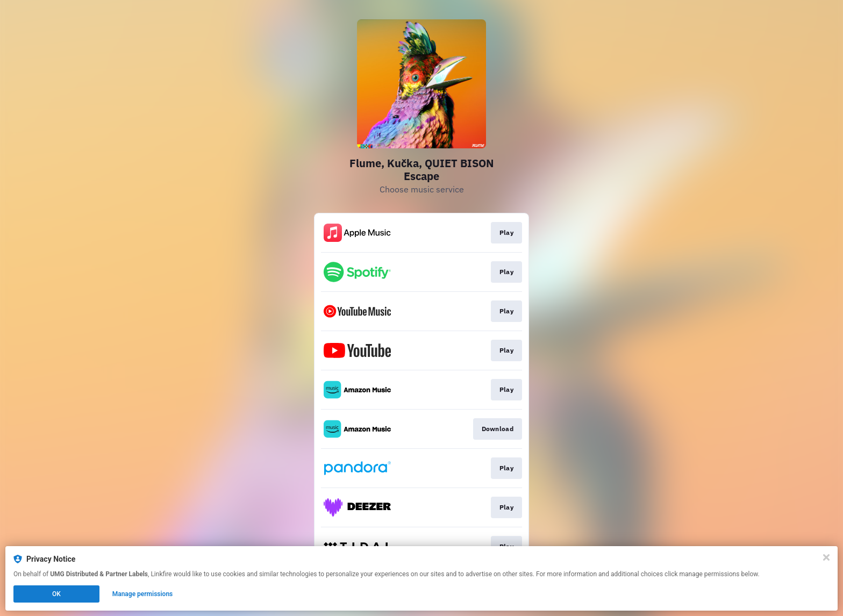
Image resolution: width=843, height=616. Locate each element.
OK (56, 594)
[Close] (826, 557)
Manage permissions (143, 594)
